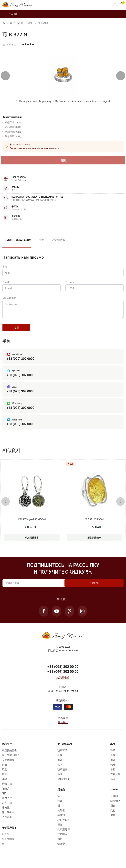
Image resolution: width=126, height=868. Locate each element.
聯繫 (113, 822)
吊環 (30, 23)
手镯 (60, 762)
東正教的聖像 (9, 757)
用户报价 (63, 729)
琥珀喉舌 (62, 841)
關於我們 (115, 807)
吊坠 (60, 771)
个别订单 (7, 824)
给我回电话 (63, 684)
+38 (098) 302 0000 (21, 380)
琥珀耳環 (62, 757)
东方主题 (7, 809)
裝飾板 (61, 817)
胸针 (60, 767)
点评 (41, 241)
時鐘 (60, 807)
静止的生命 (8, 819)
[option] (41, 243)
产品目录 (10, 14)
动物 (4, 786)
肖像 (4, 771)
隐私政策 (63, 724)
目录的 (114, 803)
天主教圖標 (8, 767)
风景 (4, 776)
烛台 (60, 846)
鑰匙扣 (61, 822)
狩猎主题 (7, 790)
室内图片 (7, 805)
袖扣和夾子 (64, 786)
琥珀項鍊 (62, 776)
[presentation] (5, 76)
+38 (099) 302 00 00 (63, 678)
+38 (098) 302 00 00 (63, 673)
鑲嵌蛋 (61, 850)
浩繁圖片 (7, 814)
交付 (113, 817)
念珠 (113, 771)
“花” (4, 800)
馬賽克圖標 (8, 846)
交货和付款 (58, 241)
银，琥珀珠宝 (17, 23)
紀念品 (6, 841)
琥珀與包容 (64, 826)
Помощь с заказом (17, 241)
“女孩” (5, 795)
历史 (113, 812)
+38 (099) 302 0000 (21, 364)
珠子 (113, 757)
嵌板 (4, 781)
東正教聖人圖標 (11, 762)
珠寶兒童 (115, 781)
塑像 (60, 831)
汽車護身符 (64, 836)
